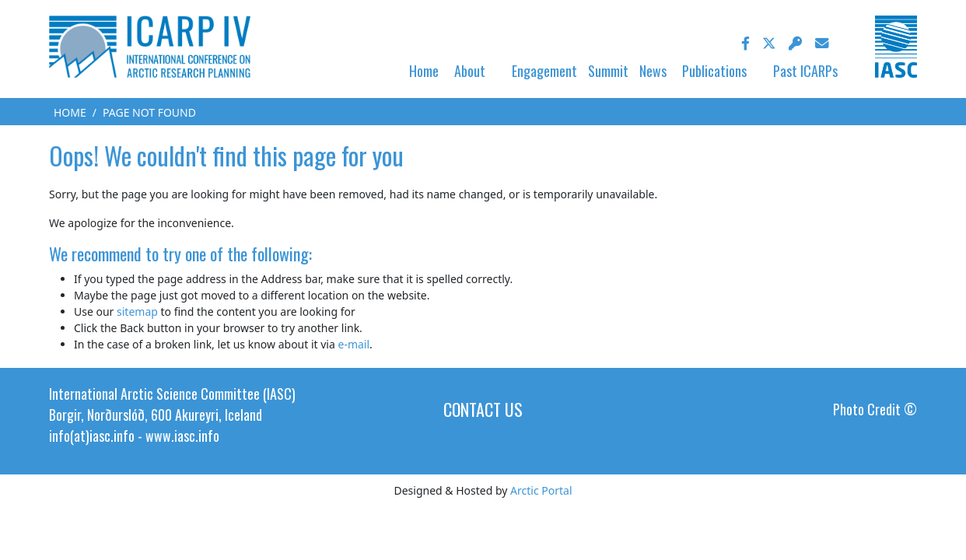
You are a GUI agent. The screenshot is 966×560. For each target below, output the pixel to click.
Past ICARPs (805, 71)
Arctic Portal (541, 490)
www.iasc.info (182, 436)
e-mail (353, 344)
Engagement (544, 71)
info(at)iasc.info (92, 436)
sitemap (137, 311)
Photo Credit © (875, 409)
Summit (608, 71)
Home (424, 71)
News (653, 71)
